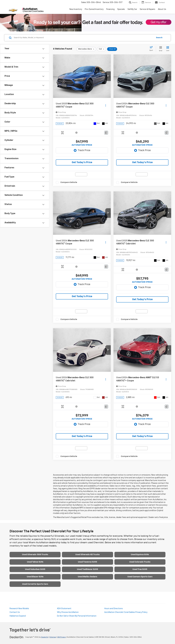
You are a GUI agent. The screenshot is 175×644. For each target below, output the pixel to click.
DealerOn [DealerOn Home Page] (45, 637)
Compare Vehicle (69, 182)
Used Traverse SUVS (87, 562)
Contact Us (15, 612)
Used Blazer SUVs (35, 577)
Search (159, 38)
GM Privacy (62, 637)
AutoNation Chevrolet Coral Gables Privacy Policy (126, 612)
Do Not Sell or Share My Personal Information (77, 616)
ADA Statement (64, 609)
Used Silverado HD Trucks (87, 555)
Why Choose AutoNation (68, 612)
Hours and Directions (114, 609)
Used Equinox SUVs (140, 555)
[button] (108, 76)
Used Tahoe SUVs (35, 562)
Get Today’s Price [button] (82, 162)
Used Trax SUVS (140, 569)
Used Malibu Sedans (87, 577)
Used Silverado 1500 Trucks (35, 555)
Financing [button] (110, 9)
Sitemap (53, 637)
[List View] (168, 49)
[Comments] (106, 133)
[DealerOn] (17, 637)
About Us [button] (162, 9)
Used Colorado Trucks (140, 562)
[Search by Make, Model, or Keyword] (84, 38)
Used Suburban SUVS (35, 569)
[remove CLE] (102, 49)
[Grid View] (160, 49)
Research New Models (19, 609)
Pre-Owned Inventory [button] (94, 9)
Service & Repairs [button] (147, 9)
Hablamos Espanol (18, 616)
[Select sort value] (152, 49)
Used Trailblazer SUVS (87, 569)
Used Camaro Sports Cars (140, 577)
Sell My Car (132, 9)
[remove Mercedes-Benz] (86, 49)
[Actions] (106, 105)
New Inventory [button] (76, 9)
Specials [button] (121, 9)
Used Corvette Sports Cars (35, 584)
